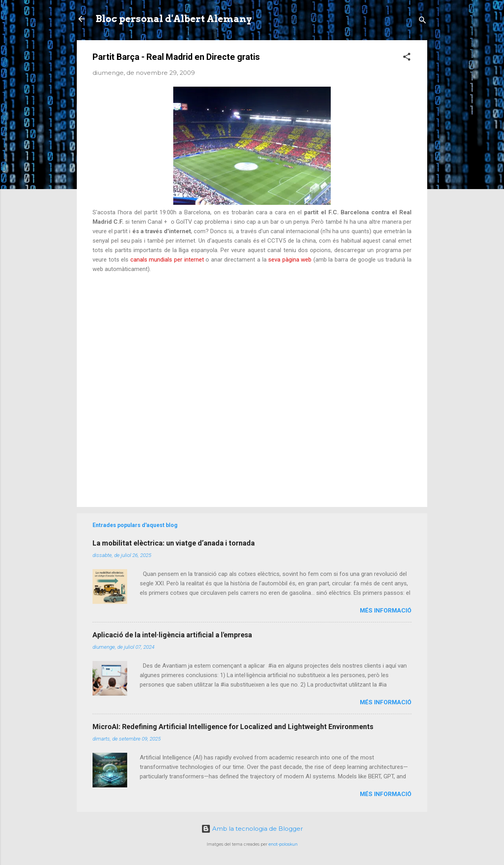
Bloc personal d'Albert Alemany (174, 19)
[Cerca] (422, 21)
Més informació (386, 611)
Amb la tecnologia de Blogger (252, 829)
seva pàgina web (291, 260)
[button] (407, 58)
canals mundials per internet (167, 260)
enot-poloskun (283, 844)
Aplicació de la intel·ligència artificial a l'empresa (172, 635)
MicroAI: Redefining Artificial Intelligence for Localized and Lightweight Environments (233, 727)
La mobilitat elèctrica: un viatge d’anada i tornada (174, 543)
